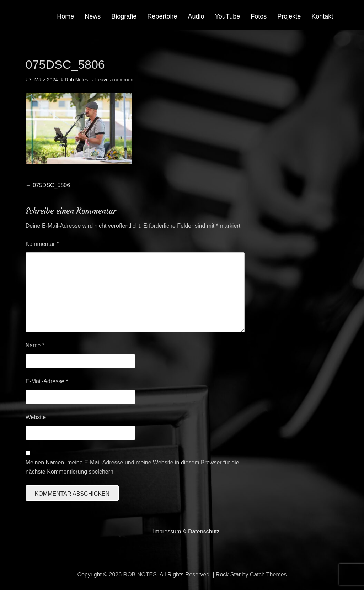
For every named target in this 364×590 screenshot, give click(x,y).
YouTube (227, 16)
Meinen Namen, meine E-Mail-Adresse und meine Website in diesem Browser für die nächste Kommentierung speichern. (132, 467)
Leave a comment (115, 80)
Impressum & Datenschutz (186, 531)
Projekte (289, 16)
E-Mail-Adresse (47, 381)
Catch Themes (268, 575)
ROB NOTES (140, 575)
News (93, 16)
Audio (196, 16)
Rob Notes (76, 80)
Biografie (124, 16)
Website (36, 417)
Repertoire (162, 16)
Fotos (259, 16)
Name (35, 345)
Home (65, 16)
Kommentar (42, 244)
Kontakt (322, 16)
